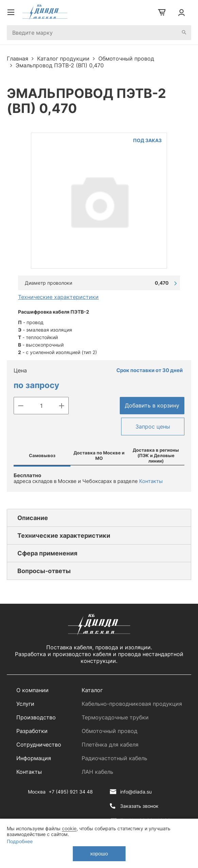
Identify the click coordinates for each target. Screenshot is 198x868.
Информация (34, 758)
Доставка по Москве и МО (99, 455)
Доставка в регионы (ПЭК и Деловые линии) (156, 455)
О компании (32, 690)
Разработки (32, 731)
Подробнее (20, 841)
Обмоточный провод (110, 731)
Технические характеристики (58, 297)
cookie (69, 828)
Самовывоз (42, 455)
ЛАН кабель (97, 772)
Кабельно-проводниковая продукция (132, 704)
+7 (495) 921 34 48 (71, 792)
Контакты (151, 481)
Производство (36, 717)
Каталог (92, 690)
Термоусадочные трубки (115, 717)
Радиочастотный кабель (114, 758)
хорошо (99, 854)
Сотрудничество (39, 745)
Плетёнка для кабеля (110, 745)
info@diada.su (136, 792)
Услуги (25, 704)
